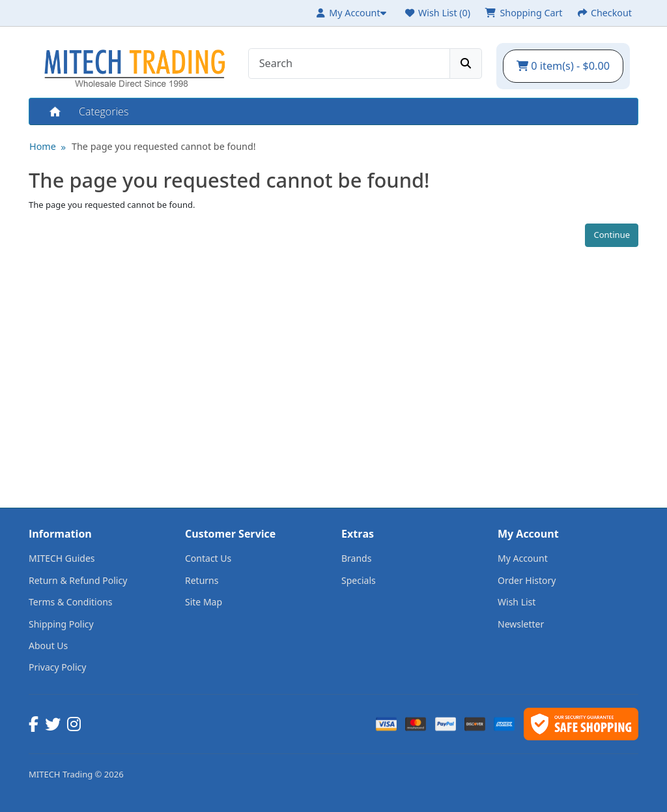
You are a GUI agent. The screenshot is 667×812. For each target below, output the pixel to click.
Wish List (517, 602)
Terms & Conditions (71, 602)
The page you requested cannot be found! (164, 146)
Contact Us (208, 558)
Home (54, 111)
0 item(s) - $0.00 (563, 66)
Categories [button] (104, 111)
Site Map (204, 602)
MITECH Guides (62, 558)
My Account (523, 558)
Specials (359, 580)
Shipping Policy (61, 624)
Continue (612, 235)
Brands (356, 558)
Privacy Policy (57, 667)
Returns (202, 580)
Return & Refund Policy (78, 580)
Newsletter (521, 624)
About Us (48, 645)
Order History (527, 580)
